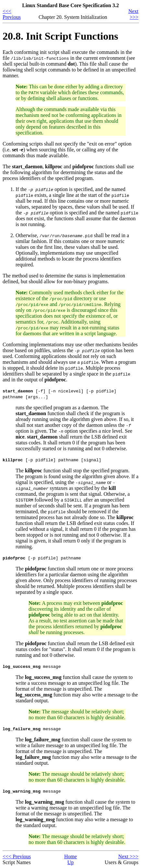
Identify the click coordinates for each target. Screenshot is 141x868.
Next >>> (133, 14)
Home (70, 856)
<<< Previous (12, 14)
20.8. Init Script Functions (60, 36)
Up (71, 862)
